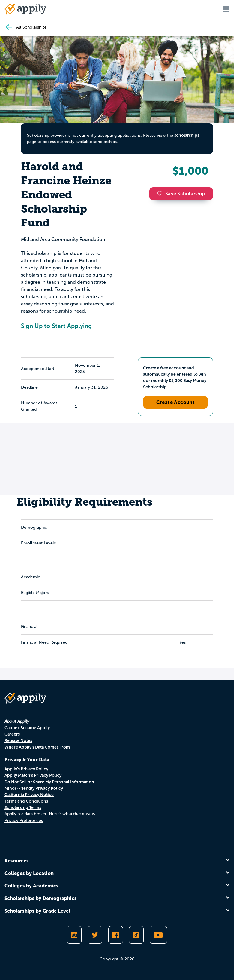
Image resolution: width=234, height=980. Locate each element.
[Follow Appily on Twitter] (95, 935)
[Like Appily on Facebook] (116, 935)
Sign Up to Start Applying (56, 326)
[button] (161, 194)
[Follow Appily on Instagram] (74, 935)
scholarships (187, 135)
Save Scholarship (181, 194)
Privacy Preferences (24, 821)
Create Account (176, 402)
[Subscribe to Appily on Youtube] (158, 935)
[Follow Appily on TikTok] (136, 935)
